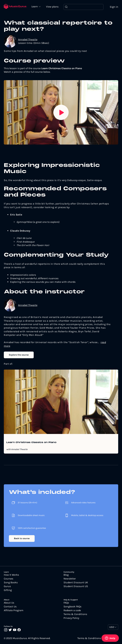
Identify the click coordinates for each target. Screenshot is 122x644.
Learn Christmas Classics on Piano (31, 443)
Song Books (11, 582)
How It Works (11, 575)
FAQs (66, 603)
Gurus (7, 586)
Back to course (22, 538)
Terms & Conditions (75, 614)
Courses (8, 579)
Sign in (114, 7)
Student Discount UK (76, 582)
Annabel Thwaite (28, 39)
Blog (66, 575)
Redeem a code (72, 610)
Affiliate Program (14, 610)
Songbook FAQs (72, 607)
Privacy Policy (71, 618)
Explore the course (19, 355)
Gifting (8, 590)
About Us (9, 603)
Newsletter (70, 579)
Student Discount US (76, 586)
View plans (52, 7)
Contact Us (10, 607)
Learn (35, 6)
